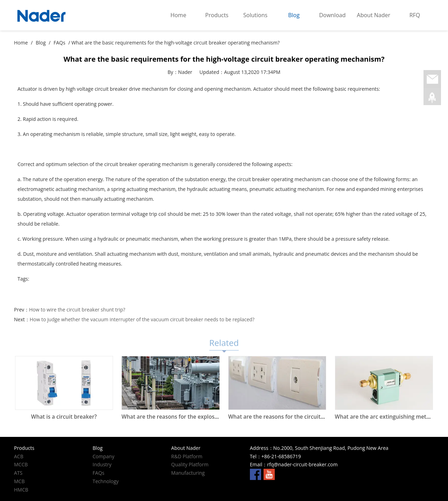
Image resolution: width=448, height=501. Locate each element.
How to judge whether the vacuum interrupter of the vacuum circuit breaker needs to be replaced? (142, 319)
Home (178, 15)
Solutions (255, 15)
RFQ (415, 15)
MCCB (21, 464)
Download (332, 15)
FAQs (59, 43)
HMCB (21, 490)
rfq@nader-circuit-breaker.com (302, 464)
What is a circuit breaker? (64, 417)
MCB (19, 481)
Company (104, 456)
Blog (294, 15)
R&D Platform (187, 456)
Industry (102, 464)
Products (217, 15)
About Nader (374, 15)
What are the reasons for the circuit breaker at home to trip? (307, 417)
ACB (19, 456)
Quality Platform (190, 464)
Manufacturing (188, 473)
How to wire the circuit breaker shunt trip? (77, 310)
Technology (106, 481)
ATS (18, 473)
